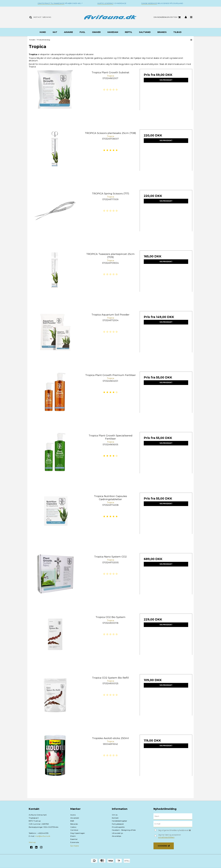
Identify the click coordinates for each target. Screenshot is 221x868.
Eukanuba (75, 842)
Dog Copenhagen (78, 833)
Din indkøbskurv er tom (168, 17)
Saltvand (145, 32)
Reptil (129, 32)
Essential (74, 839)
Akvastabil (75, 818)
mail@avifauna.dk (43, 836)
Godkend (163, 846)
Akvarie (68, 32)
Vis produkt (166, 80)
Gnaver (96, 32)
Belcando (74, 824)
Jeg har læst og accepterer (170, 836)
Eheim (73, 836)
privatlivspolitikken (166, 837)
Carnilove (74, 830)
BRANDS (162, 32)
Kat (55, 32)
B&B (72, 821)
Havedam (113, 32)
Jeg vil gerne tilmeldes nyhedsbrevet (175, 830)
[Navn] (173, 816)
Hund (43, 32)
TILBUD (177, 32)
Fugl (82, 32)
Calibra (73, 827)
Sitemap (32, 842)
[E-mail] (173, 824)
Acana (73, 815)
